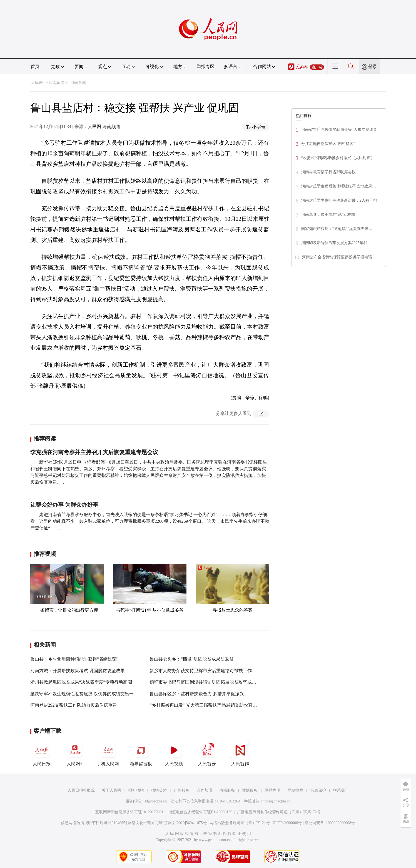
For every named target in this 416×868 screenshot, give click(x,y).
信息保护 (318, 790)
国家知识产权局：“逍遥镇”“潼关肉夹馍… (337, 229)
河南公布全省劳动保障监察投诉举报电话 (337, 257)
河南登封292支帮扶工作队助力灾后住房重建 (74, 705)
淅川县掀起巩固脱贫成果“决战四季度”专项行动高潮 (81, 682)
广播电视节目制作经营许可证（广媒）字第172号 (279, 812)
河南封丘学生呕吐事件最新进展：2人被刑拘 (339, 200)
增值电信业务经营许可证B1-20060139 (200, 812)
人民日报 (42, 753)
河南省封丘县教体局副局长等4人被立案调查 (339, 130)
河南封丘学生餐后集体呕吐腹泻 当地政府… (339, 186)
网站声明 (273, 790)
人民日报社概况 (81, 790)
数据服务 (250, 790)
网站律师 (295, 790)
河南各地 (78, 83)
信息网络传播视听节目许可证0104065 (93, 823)
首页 (35, 67)
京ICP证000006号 (287, 823)
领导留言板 (141, 753)
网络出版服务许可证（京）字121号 (240, 823)
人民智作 (240, 753)
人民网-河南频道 (104, 127)
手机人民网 (108, 753)
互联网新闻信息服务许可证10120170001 (129, 812)
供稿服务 (227, 790)
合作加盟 (205, 790)
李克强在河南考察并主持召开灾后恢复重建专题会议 (94, 452)
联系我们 (341, 790)
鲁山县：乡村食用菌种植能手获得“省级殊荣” (74, 659)
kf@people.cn (156, 801)
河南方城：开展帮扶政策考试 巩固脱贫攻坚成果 (78, 671)
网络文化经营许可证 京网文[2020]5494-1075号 (167, 823)
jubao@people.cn (277, 801)
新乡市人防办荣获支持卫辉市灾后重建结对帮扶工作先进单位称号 (214, 671)
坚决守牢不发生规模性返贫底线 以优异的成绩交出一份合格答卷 (93, 694)
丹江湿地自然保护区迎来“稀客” (328, 144)
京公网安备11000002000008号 (330, 823)
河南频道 (56, 83)
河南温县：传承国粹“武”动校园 (329, 215)
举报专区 (206, 67)
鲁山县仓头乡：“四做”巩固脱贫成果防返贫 (191, 659)
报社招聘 (136, 790)
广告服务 (182, 790)
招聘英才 (159, 790)
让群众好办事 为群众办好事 (64, 505)
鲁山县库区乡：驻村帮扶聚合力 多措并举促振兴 (197, 694)
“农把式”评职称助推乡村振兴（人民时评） (338, 158)
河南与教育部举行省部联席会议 (328, 172)
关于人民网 (111, 790)
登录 (373, 67)
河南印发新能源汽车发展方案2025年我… (336, 243)
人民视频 (174, 753)
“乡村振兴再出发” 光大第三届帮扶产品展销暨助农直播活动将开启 (214, 705)
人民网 (37, 83)
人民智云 (207, 753)
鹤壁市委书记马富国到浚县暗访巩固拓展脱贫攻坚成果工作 (207, 682)
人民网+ (75, 753)
